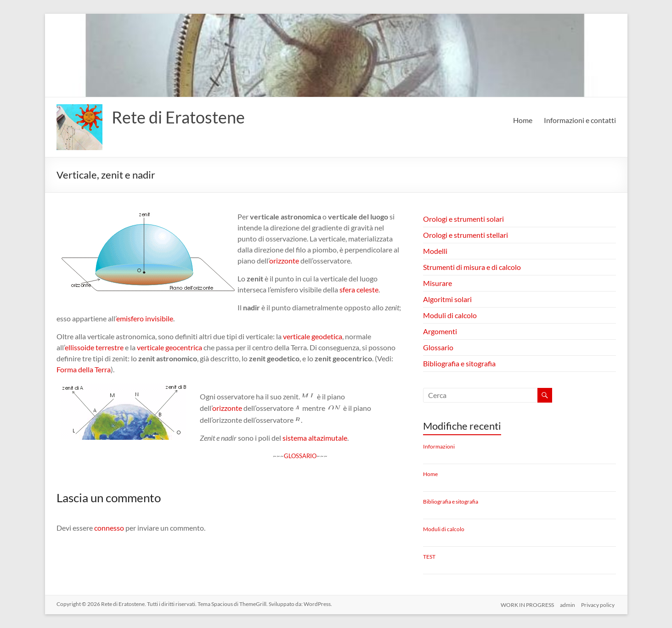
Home (523, 120)
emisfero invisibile (145, 318)
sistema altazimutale (315, 438)
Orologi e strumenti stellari (466, 235)
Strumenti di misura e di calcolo (472, 267)
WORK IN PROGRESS (526, 604)
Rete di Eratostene (178, 117)
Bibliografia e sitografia (459, 363)
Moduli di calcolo (450, 315)
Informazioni (439, 446)
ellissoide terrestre (94, 347)
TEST (429, 557)
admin (568, 604)
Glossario (438, 347)
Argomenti (440, 331)
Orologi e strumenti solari (463, 219)
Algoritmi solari (447, 299)
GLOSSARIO (300, 456)
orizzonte (284, 261)
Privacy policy (599, 604)
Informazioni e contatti (580, 120)
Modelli (435, 251)
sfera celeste (359, 289)
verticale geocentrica (169, 347)
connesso (109, 528)
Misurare (438, 283)
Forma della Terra (84, 369)
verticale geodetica (313, 336)
